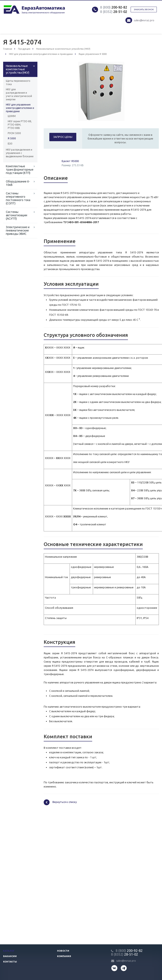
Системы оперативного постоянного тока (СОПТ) (18, 198)
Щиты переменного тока (18, 82)
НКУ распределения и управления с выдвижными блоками (20, 153)
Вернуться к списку (60, 802)
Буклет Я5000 (70, 161)
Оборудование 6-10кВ (18, 183)
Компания (64, 956)
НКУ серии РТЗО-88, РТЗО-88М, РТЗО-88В (20, 125)
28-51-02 (114, 12)
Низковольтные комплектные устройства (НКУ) (18, 69)
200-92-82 (114, 7)
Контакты (10, 962)
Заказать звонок (144, 9)
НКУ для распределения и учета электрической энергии (19, 94)
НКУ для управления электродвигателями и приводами (20, 108)
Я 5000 (12, 138)
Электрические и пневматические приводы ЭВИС (18, 230)
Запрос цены (63, 137)
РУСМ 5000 (14, 133)
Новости (63, 951)
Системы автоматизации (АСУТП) (17, 215)
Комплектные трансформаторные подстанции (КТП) (20, 170)
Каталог (9, 951)
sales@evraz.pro (144, 20)
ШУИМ (12, 116)
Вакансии (10, 956)
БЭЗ (10, 144)
